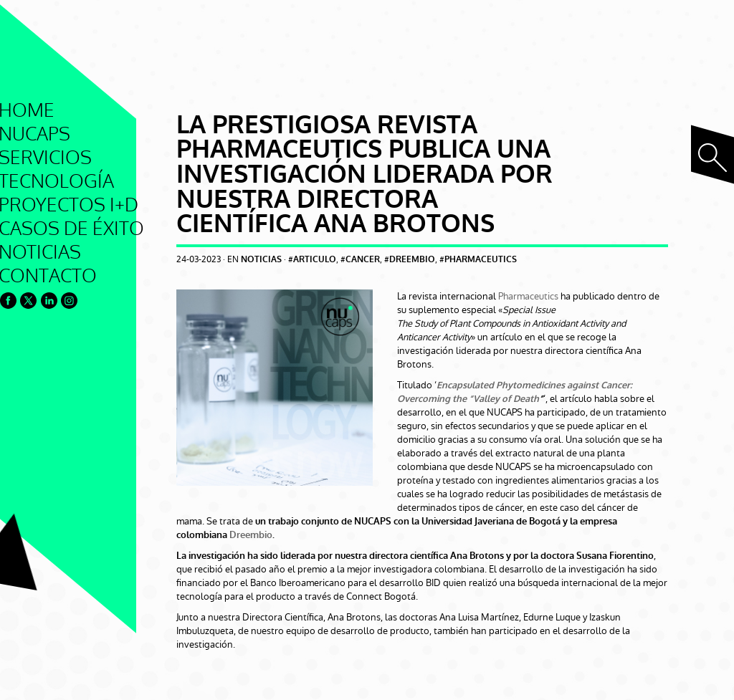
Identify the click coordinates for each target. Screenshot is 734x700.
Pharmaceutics (528, 296)
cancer (363, 260)
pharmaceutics (481, 260)
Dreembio (251, 535)
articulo (315, 260)
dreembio (412, 260)
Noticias (261, 260)
